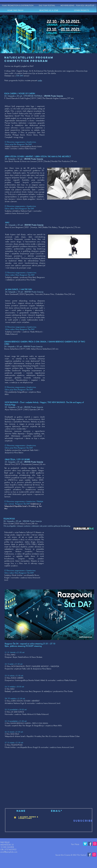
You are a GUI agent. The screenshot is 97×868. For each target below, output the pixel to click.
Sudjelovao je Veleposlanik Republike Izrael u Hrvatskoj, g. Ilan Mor (23, 506)
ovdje (40, 80)
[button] (47, 6)
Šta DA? (29, 144)
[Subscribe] (83, 821)
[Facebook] (90, 844)
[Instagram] (95, 844)
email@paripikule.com (9, 852)
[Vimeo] (85, 844)
